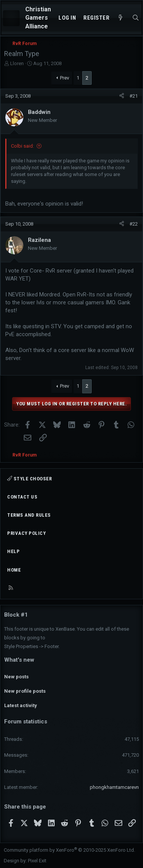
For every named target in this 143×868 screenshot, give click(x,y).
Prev (65, 78)
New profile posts (25, 691)
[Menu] (11, 18)
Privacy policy (26, 533)
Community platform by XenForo (69, 850)
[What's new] (121, 18)
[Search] (136, 18)
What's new (19, 660)
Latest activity (21, 705)
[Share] (122, 96)
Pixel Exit (37, 861)
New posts (16, 677)
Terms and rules (29, 515)
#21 (134, 96)
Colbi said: (22, 146)
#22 (134, 224)
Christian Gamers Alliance (38, 18)
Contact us (22, 497)
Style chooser (29, 479)
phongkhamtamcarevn (114, 787)
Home (14, 570)
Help (13, 551)
